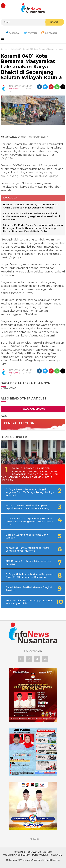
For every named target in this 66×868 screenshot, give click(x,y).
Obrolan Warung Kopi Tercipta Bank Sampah (27, 536)
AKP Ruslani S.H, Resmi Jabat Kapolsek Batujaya (28, 563)
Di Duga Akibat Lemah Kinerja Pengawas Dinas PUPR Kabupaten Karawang (30, 576)
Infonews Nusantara (32, 860)
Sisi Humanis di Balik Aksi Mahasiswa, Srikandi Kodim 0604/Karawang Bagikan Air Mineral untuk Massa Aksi (32, 216)
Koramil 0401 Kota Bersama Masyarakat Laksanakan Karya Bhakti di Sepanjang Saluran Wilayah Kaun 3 (31, 67)
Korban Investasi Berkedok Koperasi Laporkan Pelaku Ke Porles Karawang (27, 507)
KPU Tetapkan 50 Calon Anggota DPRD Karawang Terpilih (29, 602)
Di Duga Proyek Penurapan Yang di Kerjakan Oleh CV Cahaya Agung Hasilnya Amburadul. (30, 492)
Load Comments (33, 409)
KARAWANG (14, 89)
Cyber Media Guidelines (16, 855)
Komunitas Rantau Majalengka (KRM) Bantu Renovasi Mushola (27, 549)
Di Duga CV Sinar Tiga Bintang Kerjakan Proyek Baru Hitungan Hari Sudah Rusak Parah (29, 522)
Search (55, 22)
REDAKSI (35, 839)
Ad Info (48, 852)
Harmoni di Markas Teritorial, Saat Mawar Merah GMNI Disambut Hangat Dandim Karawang (31, 206)
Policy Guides (40, 855)
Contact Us (34, 852)
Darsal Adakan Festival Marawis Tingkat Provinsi (29, 589)
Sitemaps (20, 852)
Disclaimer (57, 855)
